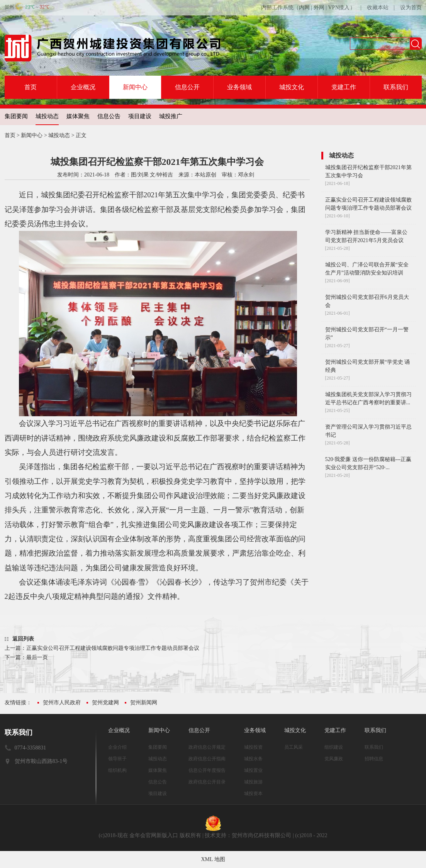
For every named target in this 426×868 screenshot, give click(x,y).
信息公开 (187, 87)
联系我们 (396, 87)
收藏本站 (378, 8)
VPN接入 (339, 8)
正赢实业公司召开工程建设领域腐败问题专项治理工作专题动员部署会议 (113, 648)
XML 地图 (213, 859)
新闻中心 (135, 87)
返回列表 (23, 639)
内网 (304, 8)
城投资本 (253, 793)
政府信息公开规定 (207, 747)
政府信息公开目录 (207, 782)
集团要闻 (16, 116)
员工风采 (294, 747)
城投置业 (253, 770)
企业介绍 (117, 747)
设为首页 (411, 8)
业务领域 (239, 87)
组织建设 (334, 747)
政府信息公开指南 (207, 759)
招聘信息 (374, 759)
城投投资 (253, 747)
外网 (319, 8)
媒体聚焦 (78, 116)
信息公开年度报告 (207, 770)
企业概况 (83, 87)
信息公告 (109, 116)
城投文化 (292, 87)
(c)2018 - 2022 (311, 835)
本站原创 (205, 175)
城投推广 (171, 116)
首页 (31, 87)
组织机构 (117, 770)
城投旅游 (253, 782)
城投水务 (253, 759)
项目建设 (140, 116)
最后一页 (37, 657)
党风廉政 (334, 759)
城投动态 (47, 116)
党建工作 (344, 87)
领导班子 (117, 759)
